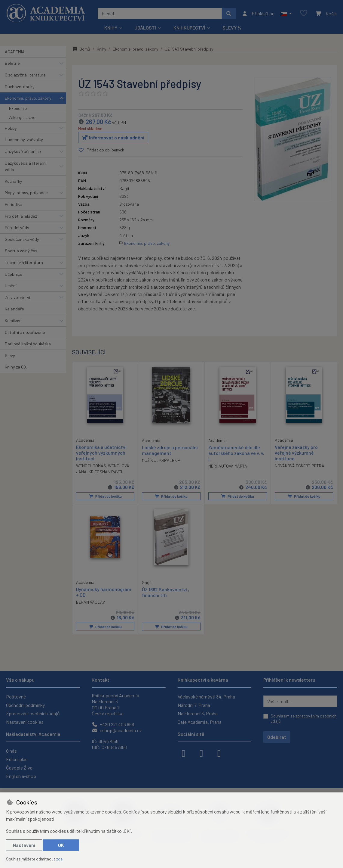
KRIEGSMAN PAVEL (106, 472)
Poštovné (16, 697)
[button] (286, 14)
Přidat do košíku (105, 496)
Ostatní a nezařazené (25, 332)
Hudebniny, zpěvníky (24, 140)
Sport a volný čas (21, 251)
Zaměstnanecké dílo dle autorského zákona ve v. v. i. (236, 453)
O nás (11, 751)
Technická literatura (24, 262)
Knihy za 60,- (17, 367)
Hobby (11, 128)
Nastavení (24, 845)
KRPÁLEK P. (170, 460)
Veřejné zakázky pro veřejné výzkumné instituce (296, 453)
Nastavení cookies (25, 722)
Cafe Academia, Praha (200, 722)
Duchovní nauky (20, 87)
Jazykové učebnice (23, 151)
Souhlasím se (303, 719)
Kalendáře (14, 309)
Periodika (14, 204)
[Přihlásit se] (258, 14)
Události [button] (145, 28)
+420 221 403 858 (113, 724)
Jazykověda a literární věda (26, 166)
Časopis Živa (19, 768)
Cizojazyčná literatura (25, 75)
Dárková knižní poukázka (28, 344)
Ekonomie (18, 108)
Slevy (10, 355)
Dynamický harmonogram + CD (104, 592)
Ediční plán (17, 759)
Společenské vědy (22, 239)
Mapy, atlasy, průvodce (26, 193)
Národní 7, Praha (194, 705)
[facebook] (184, 753)
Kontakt (101, 680)
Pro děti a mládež (21, 216)
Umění (11, 286)
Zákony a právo (22, 117)
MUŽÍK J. (150, 460)
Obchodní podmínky (25, 705)
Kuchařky (14, 181)
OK (61, 845)
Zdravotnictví (17, 297)
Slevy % (232, 28)
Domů (81, 49)
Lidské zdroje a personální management (170, 450)
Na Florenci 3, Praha (198, 713)
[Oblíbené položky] (304, 13)
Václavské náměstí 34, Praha (206, 697)
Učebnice (14, 274)
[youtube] (219, 753)
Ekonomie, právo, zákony (28, 98)
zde (59, 859)
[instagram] (201, 753)
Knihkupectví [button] (189, 28)
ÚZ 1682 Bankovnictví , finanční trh (165, 592)
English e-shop (21, 776)
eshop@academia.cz (117, 730)
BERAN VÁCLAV (90, 602)
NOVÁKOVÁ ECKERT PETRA (300, 466)
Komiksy (12, 320)
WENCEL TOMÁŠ (91, 466)
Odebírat (277, 737)
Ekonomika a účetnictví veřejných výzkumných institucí (101, 453)
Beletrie (12, 63)
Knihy (101, 49)
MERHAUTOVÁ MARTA (228, 466)
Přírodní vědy (17, 227)
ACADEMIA (15, 52)
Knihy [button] (111, 28)
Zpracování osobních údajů (33, 713)
